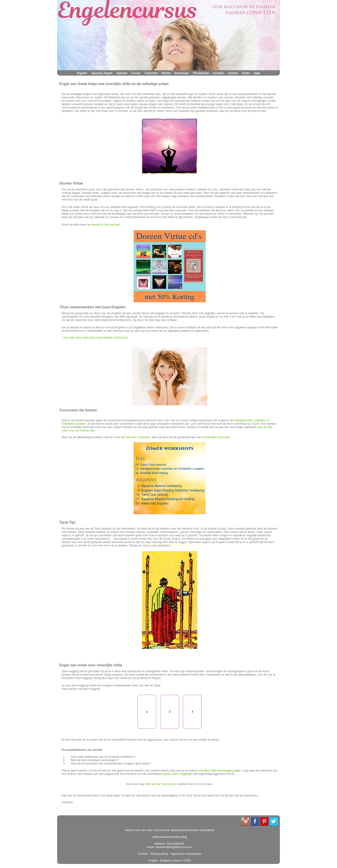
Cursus (136, 73)
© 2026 (186, 860)
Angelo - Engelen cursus (164, 860)
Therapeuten (201, 73)
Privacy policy (158, 854)
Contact (233, 73)
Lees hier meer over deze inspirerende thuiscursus (95, 337)
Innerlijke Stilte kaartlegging (215, 770)
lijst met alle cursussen (136, 437)
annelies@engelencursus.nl (173, 847)
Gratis (246, 73)
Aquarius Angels (102, 73)
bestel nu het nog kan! (106, 224)
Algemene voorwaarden (185, 854)
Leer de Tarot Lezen (163, 784)
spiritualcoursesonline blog (170, 837)
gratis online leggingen (178, 774)
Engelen (82, 73)
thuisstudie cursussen (216, 437)
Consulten (151, 73)
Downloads (182, 73)
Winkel (166, 73)
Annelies (218, 73)
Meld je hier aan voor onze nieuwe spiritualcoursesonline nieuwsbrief (170, 830)
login (257, 73)
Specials (122, 73)
